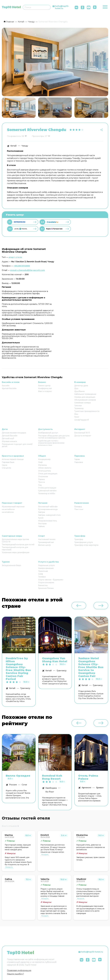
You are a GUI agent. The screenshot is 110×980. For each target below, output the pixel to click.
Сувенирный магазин (47, 491)
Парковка (79, 462)
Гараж (77, 459)
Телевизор (79, 408)
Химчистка (43, 585)
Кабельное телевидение (85, 394)
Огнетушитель (44, 471)
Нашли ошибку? (15, 974)
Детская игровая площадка (14, 433)
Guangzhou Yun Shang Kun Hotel (55, 660)
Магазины (42, 465)
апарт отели (15, 257)
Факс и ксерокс (45, 391)
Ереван (100, 788)
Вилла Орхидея (18, 776)
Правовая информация (19, 971)
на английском (8, 509)
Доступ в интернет (83, 436)
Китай (14, 146)
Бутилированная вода (48, 509)
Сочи (24, 785)
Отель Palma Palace (88, 777)
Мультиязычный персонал (13, 507)
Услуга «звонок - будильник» (51, 580)
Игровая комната (9, 441)
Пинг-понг (79, 509)
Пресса (41, 482)
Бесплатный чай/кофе (48, 507)
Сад (40, 485)
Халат (77, 417)
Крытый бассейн (9, 388)
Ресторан (42, 524)
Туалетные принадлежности (87, 411)
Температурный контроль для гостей (18, 544)
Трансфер (79, 539)
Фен (76, 414)
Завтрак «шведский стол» (49, 515)
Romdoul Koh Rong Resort (52, 777)
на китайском (8, 512)
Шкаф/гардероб (82, 420)
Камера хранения (46, 568)
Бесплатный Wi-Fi (82, 433)
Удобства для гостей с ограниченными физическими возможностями (51, 443)
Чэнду (25, 146)
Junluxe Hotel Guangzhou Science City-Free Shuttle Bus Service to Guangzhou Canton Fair (91, 667)
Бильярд (78, 507)
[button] (105, 107)
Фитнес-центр (44, 545)
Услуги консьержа (46, 582)
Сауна (4, 465)
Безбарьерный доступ (48, 433)
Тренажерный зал (46, 542)
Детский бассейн (10, 436)
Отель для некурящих (48, 474)
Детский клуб (8, 438)
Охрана (41, 479)
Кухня (41, 518)
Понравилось (14, 136)
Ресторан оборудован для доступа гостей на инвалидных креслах (54, 437)
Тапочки (78, 406)
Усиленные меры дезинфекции (16, 552)
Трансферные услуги (84, 542)
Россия (13, 785)
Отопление (43, 476)
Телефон (42, 577)
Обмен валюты (45, 468)
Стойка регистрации (47, 488)
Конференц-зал (45, 388)
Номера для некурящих (85, 397)
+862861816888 (22, 266)
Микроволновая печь (47, 521)
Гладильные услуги (46, 565)
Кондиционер (44, 459)
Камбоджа (51, 788)
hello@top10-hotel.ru (62, 7)
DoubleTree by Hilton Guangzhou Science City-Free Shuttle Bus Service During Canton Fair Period (18, 669)
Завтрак (42, 512)
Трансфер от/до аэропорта (86, 545)
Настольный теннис (47, 539)
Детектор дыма (81, 386)
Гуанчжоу (25, 688)
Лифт (41, 462)
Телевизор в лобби (47, 494)
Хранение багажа (46, 588)
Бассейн (6, 386)
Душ (76, 388)
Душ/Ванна (79, 391)
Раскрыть (9, 867)
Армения (86, 788)
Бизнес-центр (44, 386)
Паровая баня (8, 462)
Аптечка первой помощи (13, 459)
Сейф (41, 574)
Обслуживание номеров (85, 400)
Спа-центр (6, 468)
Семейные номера (82, 403)
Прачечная (43, 571)
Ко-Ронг (50, 792)
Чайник (41, 526)
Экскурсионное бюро (11, 565)
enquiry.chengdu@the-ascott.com (27, 270)
